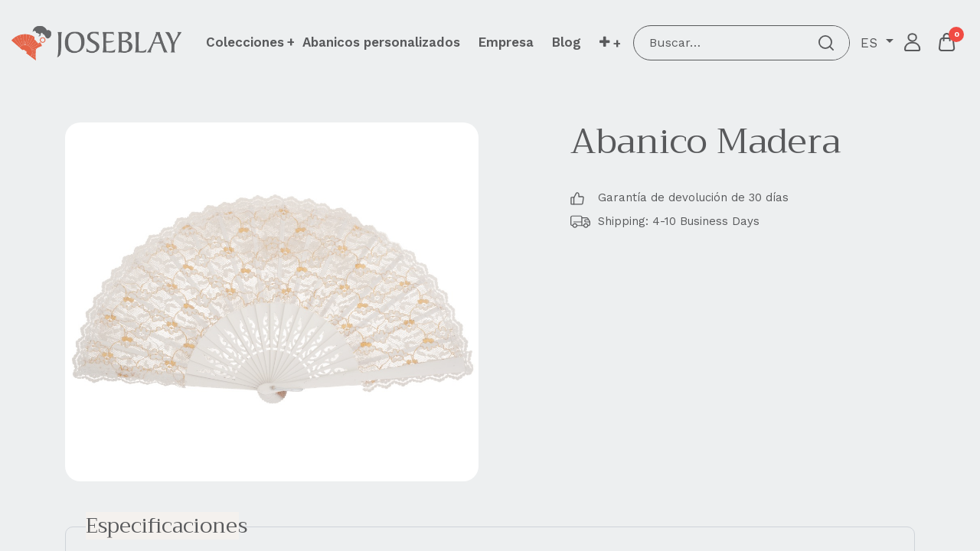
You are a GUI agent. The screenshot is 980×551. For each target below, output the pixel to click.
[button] (610, 43)
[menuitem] (381, 42)
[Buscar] (826, 43)
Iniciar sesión (913, 43)
